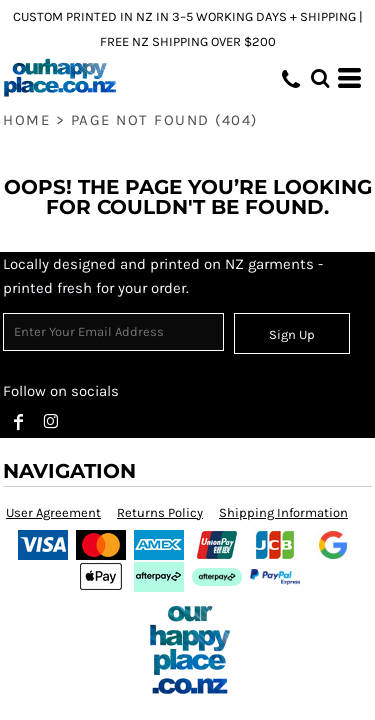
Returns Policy (160, 512)
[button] (320, 78)
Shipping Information (283, 512)
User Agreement (53, 512)
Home (26, 120)
